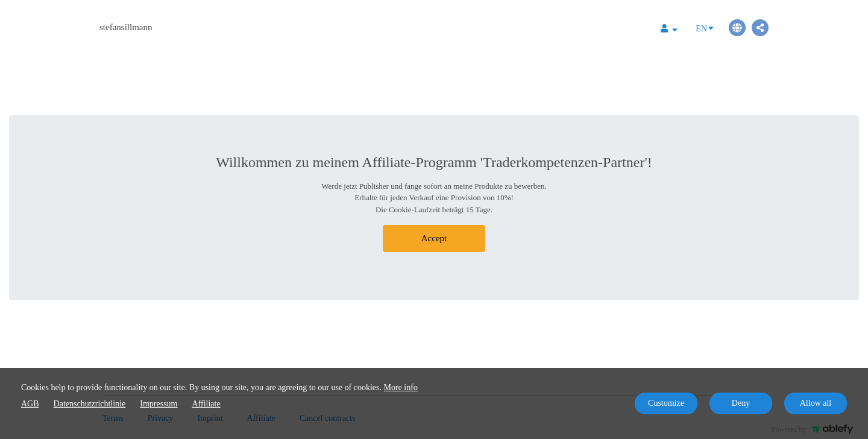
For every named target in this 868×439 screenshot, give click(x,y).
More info (401, 387)
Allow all (816, 403)
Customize (666, 403)
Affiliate (206, 404)
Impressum (159, 404)
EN (705, 28)
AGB (30, 404)
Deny (741, 403)
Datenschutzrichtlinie (90, 404)
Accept (434, 238)
